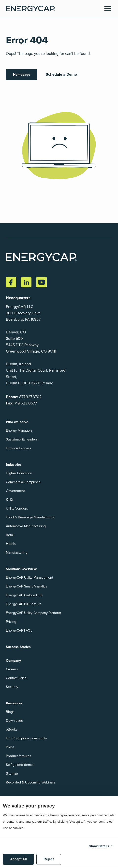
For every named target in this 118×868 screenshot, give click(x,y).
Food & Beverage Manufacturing (31, 517)
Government (15, 491)
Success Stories (18, 647)
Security (12, 687)
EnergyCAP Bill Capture (24, 604)
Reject (49, 859)
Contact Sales (16, 678)
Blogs (10, 712)
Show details (99, 846)
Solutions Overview (21, 569)
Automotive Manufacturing (26, 526)
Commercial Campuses (23, 482)
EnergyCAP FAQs (19, 630)
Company (13, 660)
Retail (10, 535)
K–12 (9, 500)
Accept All (18, 859)
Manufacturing (17, 553)
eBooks (12, 729)
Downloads (14, 721)
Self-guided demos (20, 765)
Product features (19, 756)
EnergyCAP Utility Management (29, 578)
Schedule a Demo (61, 74)
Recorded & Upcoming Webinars (31, 782)
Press (10, 747)
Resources (14, 703)
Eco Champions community (26, 738)
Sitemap (12, 774)
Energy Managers (19, 431)
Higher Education (19, 473)
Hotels (11, 544)
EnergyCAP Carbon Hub (24, 595)
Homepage (22, 74)
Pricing (11, 622)
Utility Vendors (17, 508)
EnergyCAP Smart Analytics (27, 586)
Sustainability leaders (22, 439)
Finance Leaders (19, 448)
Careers (12, 669)
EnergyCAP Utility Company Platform (33, 613)
